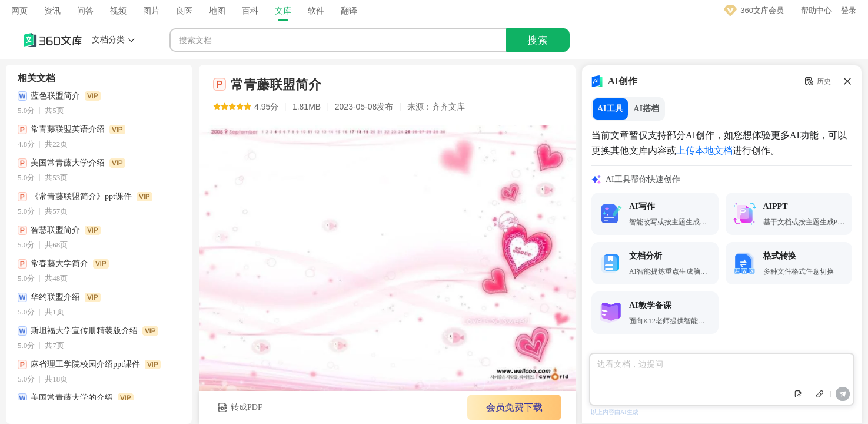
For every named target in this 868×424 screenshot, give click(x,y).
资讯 (52, 11)
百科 (250, 11)
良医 (184, 11)
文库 (283, 11)
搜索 (538, 40)
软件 (316, 11)
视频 (118, 11)
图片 (151, 11)
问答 (85, 11)
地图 (217, 11)
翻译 (349, 11)
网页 (19, 11)
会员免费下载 (509, 407)
